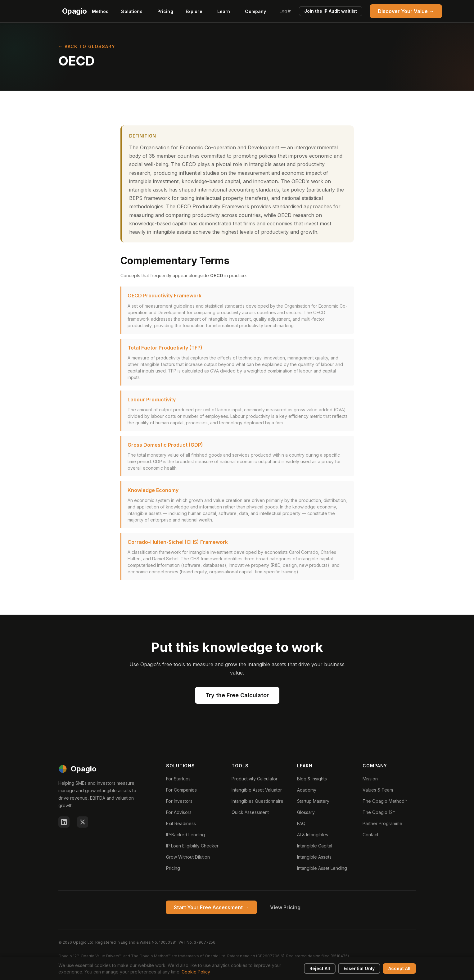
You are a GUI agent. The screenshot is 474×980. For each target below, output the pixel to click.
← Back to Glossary (87, 46)
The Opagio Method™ (385, 801)
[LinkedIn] (64, 822)
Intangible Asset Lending (322, 868)
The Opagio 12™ (379, 812)
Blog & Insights (312, 779)
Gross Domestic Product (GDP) (165, 445)
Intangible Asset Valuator (257, 790)
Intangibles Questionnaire (257, 801)
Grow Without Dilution (188, 857)
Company (255, 11)
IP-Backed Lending (185, 835)
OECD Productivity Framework (165, 296)
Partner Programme (382, 823)
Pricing (165, 11)
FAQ (301, 823)
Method (100, 11)
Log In (286, 11)
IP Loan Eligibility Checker (192, 846)
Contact (370, 835)
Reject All (320, 968)
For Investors (179, 801)
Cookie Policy (196, 972)
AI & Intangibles (313, 835)
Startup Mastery (313, 801)
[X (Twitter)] (83, 822)
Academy (307, 790)
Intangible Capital (315, 846)
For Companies (181, 790)
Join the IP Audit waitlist (331, 11)
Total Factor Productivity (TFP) (165, 348)
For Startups (178, 779)
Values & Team (378, 790)
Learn (224, 11)
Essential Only (359, 968)
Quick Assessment (250, 812)
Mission (370, 779)
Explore (194, 11)
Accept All (399, 968)
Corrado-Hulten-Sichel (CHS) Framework (178, 542)
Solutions (132, 11)
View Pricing (285, 907)
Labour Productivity (152, 400)
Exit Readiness (181, 823)
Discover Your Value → (406, 11)
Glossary (306, 812)
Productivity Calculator (255, 779)
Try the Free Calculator (237, 695)
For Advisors (179, 812)
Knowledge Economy (153, 490)
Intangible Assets (314, 857)
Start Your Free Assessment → (211, 907)
